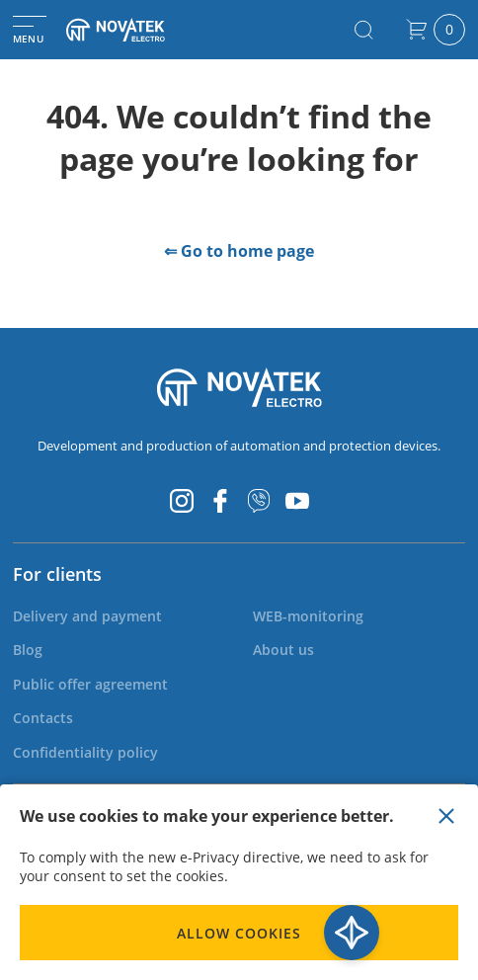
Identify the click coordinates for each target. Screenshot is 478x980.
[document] (239, 882)
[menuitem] (87, 616)
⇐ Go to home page (239, 251)
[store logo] (133, 30)
